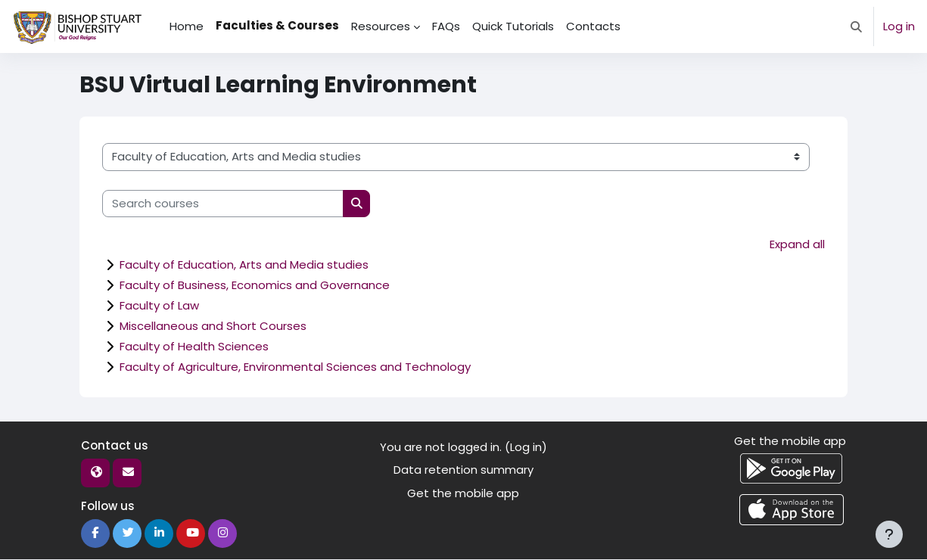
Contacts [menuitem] (593, 26)
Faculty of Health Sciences (194, 347)
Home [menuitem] (187, 26)
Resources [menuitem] (381, 26)
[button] (856, 26)
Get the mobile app (463, 494)
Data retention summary (463, 470)
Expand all (797, 244)
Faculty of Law (159, 306)
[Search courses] (223, 204)
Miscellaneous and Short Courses (213, 327)
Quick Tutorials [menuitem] (513, 26)
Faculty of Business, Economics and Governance (255, 286)
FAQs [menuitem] (446, 26)
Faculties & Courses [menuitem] (277, 25)
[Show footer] (889, 534)
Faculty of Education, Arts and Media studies (244, 265)
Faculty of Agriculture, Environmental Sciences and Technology (295, 367)
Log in (899, 26)
